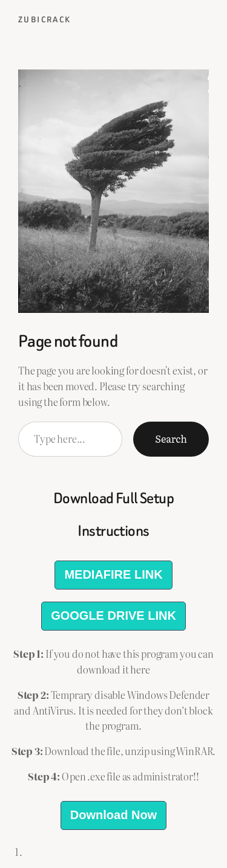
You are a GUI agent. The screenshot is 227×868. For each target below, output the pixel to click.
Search (171, 439)
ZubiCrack (45, 20)
